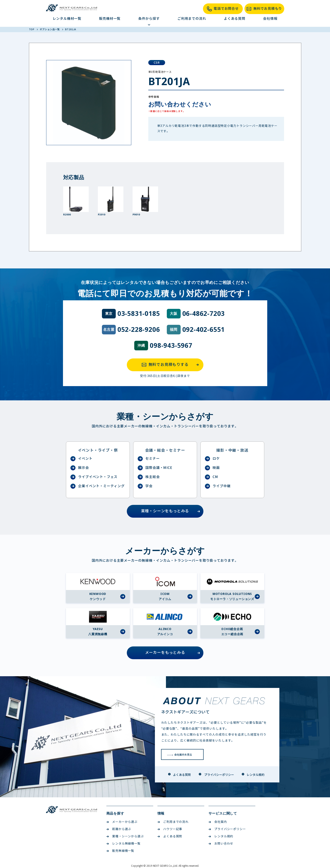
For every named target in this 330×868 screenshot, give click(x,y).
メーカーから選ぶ (122, 822)
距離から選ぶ (119, 829)
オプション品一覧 (50, 29)
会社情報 (270, 19)
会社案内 (218, 822)
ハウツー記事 (170, 829)
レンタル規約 (221, 836)
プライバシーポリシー (227, 829)
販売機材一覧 (110, 19)
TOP (32, 29)
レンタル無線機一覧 (124, 844)
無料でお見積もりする (171, 365)
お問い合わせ (221, 844)
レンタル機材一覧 (67, 19)
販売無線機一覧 (120, 851)
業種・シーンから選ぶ (125, 836)
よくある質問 (235, 19)
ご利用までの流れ (192, 19)
